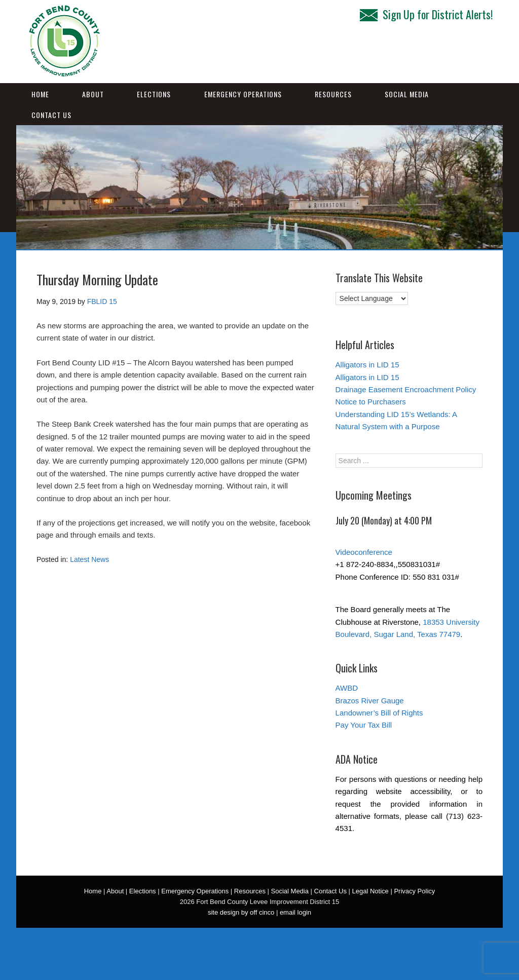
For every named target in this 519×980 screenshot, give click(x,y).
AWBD (347, 688)
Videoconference (364, 552)
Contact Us (51, 115)
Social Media (407, 94)
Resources (333, 94)
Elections (154, 94)
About (93, 94)
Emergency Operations (243, 94)
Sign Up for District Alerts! (426, 14)
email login (295, 912)
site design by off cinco (241, 912)
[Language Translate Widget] (372, 298)
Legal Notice (370, 891)
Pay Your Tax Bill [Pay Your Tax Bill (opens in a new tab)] (364, 725)
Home (40, 94)
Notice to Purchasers (371, 402)
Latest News (89, 559)
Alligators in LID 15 (367, 365)
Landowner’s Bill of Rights (379, 713)
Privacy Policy (414, 891)
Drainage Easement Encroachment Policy (406, 389)
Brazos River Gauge (370, 701)
